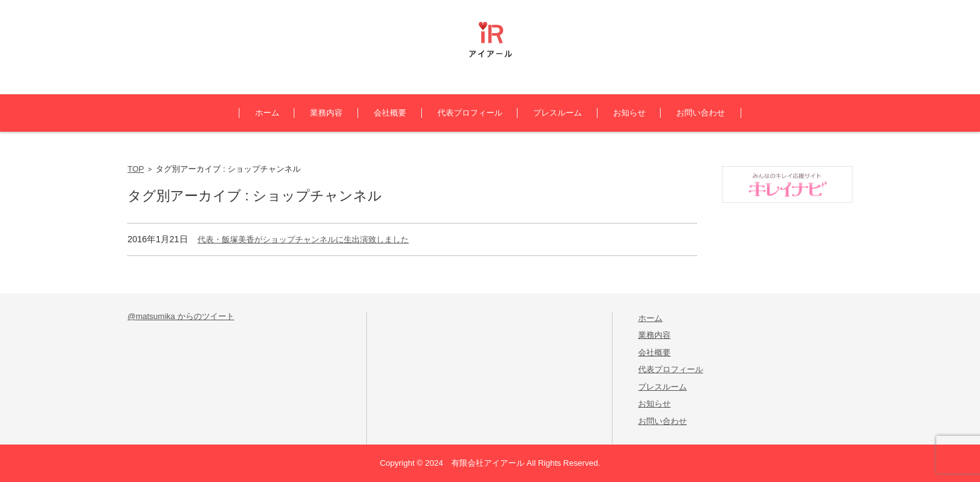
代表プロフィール (470, 113)
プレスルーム (557, 113)
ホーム (267, 113)
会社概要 (390, 113)
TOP (136, 169)
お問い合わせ (701, 113)
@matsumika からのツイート (181, 316)
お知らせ (629, 113)
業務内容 (326, 113)
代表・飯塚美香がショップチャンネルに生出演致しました (303, 239)
